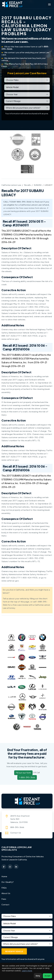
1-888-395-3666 (27, 777)
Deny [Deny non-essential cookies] (38, 976)
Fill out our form (23, 773)
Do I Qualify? (8, 882)
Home (4, 876)
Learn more (27, 971)
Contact (5, 904)
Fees (4, 899)
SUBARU (38, 185)
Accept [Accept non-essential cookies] (47, 976)
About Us (6, 893)
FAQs (4, 888)
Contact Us (16, 833)
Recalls (27, 185)
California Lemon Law (11, 185)
